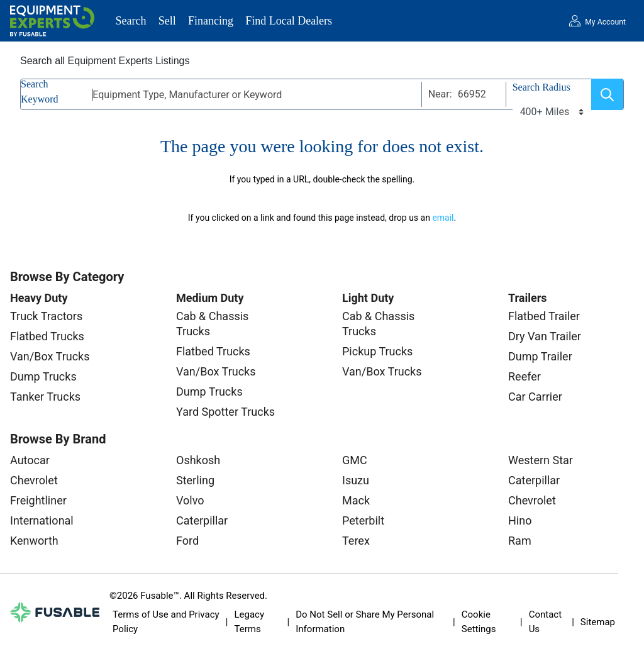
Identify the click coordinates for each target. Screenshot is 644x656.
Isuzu (356, 480)
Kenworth (34, 541)
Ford (187, 541)
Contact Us (545, 622)
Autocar (30, 460)
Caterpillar (202, 520)
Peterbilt (363, 520)
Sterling (195, 480)
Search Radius (541, 87)
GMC (355, 460)
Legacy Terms (249, 622)
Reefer (525, 376)
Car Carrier (535, 397)
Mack (356, 500)
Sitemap (598, 622)
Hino (520, 520)
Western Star (541, 460)
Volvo (190, 500)
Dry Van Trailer (545, 336)
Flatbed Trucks (47, 336)
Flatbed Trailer (544, 316)
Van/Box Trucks (50, 356)
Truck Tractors (46, 316)
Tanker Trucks (45, 397)
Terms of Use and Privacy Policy (166, 622)
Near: (440, 94)
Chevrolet (34, 480)
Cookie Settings (479, 622)
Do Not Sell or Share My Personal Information (365, 622)
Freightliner (38, 500)
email (443, 218)
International (42, 520)
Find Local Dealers (289, 21)
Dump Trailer (540, 356)
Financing (211, 21)
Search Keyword (40, 92)
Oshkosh (198, 460)
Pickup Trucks (377, 351)
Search (131, 21)
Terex (356, 541)
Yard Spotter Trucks (225, 412)
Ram (520, 541)
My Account (605, 22)
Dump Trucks (43, 376)
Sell (167, 21)
